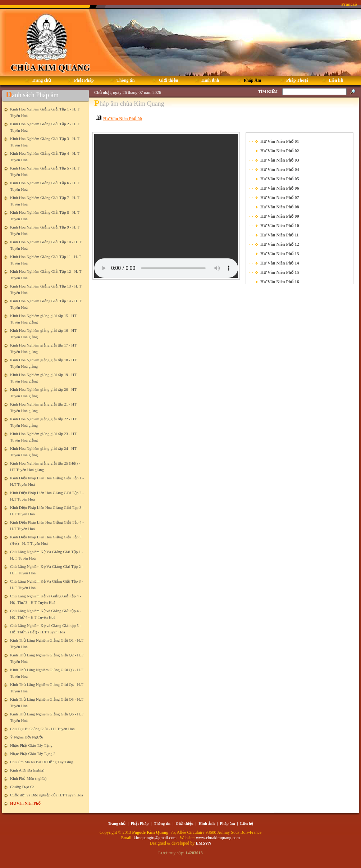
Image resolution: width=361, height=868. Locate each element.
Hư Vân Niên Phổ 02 (280, 151)
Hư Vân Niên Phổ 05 (280, 179)
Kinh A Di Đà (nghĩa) (27, 770)
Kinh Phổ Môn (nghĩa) (28, 778)
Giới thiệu (184, 823)
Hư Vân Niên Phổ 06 (280, 188)
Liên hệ (247, 823)
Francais (349, 4)
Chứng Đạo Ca (22, 787)
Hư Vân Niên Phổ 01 (280, 141)
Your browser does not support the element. (166, 206)
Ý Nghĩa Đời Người (27, 737)
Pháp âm (228, 823)
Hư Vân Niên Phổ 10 (280, 226)
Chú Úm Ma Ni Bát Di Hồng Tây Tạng (42, 762)
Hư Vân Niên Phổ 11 (280, 235)
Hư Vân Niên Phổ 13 (280, 254)
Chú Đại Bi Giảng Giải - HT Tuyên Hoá (42, 729)
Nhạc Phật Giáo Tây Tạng (31, 745)
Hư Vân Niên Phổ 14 (280, 263)
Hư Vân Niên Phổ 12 (280, 244)
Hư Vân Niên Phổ (25, 803)
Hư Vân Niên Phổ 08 (280, 207)
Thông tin (162, 823)
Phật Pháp (140, 823)
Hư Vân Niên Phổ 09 (280, 216)
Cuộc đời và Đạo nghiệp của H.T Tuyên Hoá (47, 795)
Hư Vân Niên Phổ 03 (280, 160)
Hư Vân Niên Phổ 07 (280, 198)
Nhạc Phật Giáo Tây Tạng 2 (33, 754)
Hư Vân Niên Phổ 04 (280, 169)
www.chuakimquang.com (218, 838)
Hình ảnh (207, 823)
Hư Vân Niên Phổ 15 (280, 272)
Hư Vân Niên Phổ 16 (280, 282)
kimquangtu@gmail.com (156, 838)
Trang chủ (117, 823)
